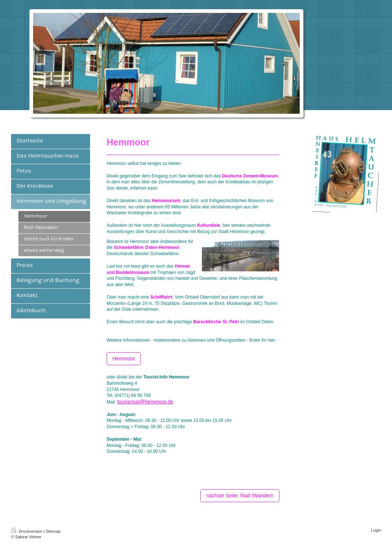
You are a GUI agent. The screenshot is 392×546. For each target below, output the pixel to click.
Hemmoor (124, 359)
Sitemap (53, 531)
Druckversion (27, 531)
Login (376, 530)
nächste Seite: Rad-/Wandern (240, 496)
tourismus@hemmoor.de (145, 402)
